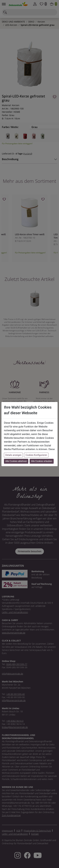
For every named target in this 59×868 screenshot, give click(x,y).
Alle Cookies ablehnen (16, 461)
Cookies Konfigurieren (36, 455)
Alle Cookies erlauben (42, 461)
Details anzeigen (13, 455)
